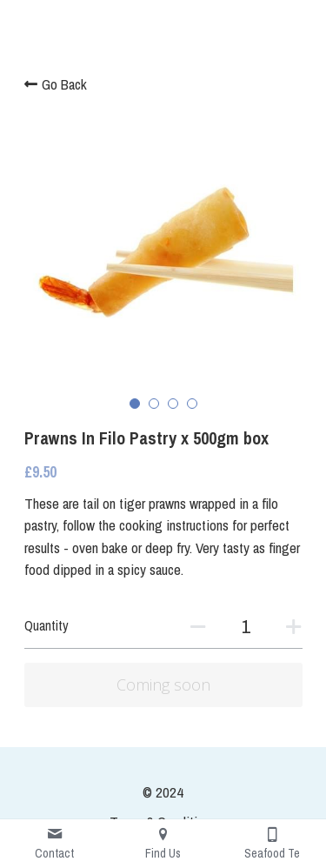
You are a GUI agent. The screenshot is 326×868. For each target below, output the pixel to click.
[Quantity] (246, 626)
